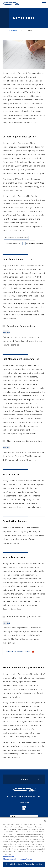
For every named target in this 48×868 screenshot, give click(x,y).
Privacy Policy (9, 856)
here (14, 829)
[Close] (45, 821)
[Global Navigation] (44, 4)
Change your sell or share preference (17, 859)
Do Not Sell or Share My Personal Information (24, 864)
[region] (24, 843)
